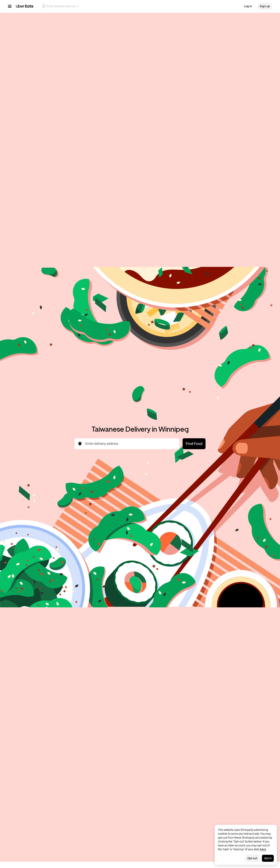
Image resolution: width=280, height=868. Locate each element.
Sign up (265, 6)
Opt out (252, 858)
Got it (268, 858)
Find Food (194, 444)
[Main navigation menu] (10, 6)
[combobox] (130, 444)
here (263, 849)
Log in (248, 6)
